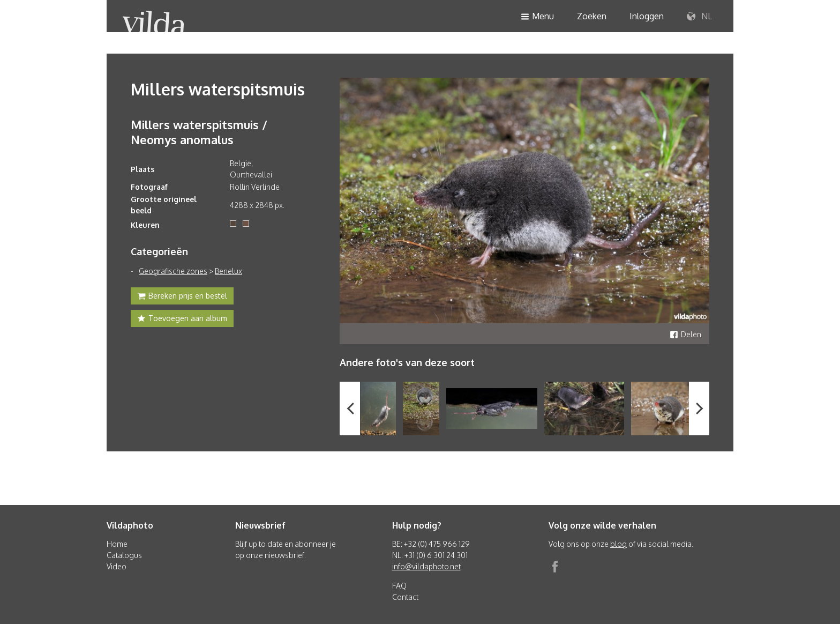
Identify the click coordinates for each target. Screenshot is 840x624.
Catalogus (124, 555)
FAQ (399, 586)
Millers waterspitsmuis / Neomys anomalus (199, 132)
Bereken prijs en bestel (182, 297)
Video (117, 566)
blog (618, 544)
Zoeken (592, 16)
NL (699, 17)
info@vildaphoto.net (426, 566)
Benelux (228, 271)
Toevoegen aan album (182, 320)
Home (117, 544)
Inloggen (647, 16)
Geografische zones (173, 271)
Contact (405, 597)
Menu (537, 17)
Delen (685, 334)
